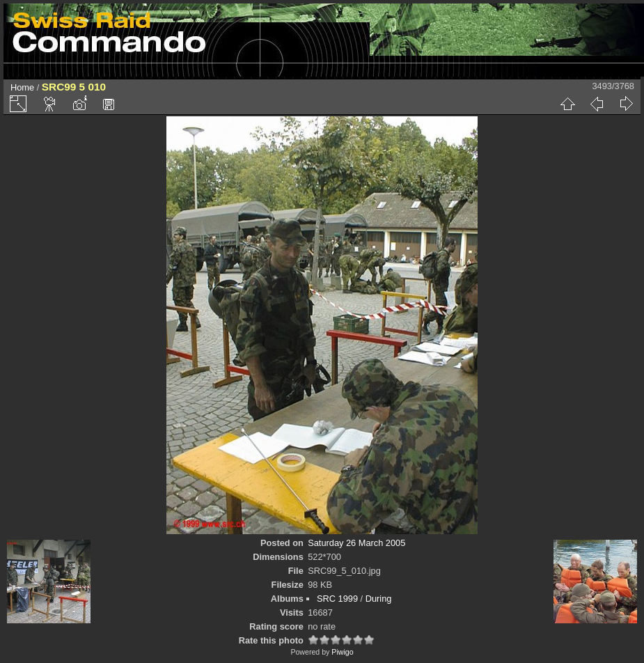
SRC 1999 (337, 599)
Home (22, 87)
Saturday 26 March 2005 (356, 543)
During (379, 599)
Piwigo (342, 652)
